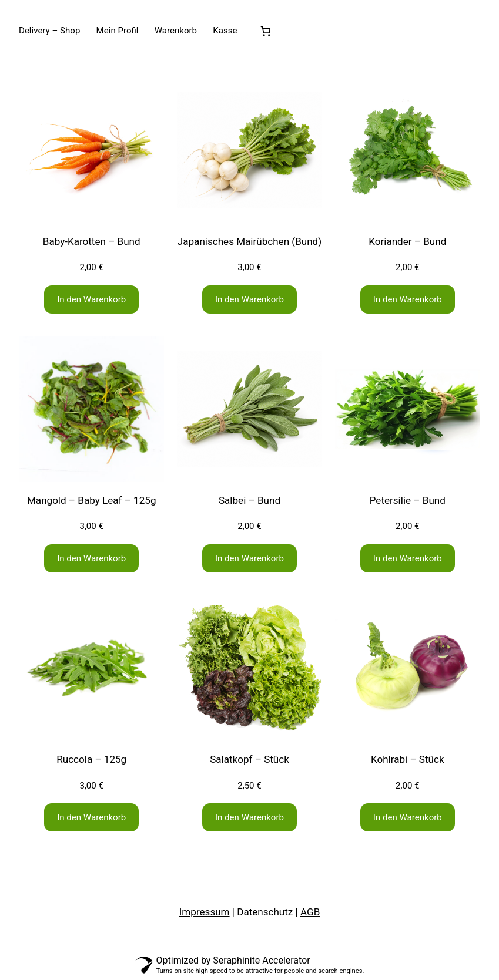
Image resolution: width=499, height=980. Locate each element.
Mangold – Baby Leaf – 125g (92, 500)
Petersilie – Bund (408, 500)
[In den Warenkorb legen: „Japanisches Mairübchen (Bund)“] (249, 299)
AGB (310, 912)
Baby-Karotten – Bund (92, 241)
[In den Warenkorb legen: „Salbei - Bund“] (249, 558)
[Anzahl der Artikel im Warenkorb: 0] (266, 31)
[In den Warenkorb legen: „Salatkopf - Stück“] (249, 817)
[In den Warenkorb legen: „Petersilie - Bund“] (408, 558)
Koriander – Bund (407, 241)
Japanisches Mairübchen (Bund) (249, 241)
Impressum (205, 912)
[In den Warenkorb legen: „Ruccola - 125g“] (91, 817)
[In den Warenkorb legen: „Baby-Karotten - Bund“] (91, 299)
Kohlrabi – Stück (408, 759)
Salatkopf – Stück (249, 759)
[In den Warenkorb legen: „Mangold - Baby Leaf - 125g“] (91, 558)
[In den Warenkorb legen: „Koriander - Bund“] (408, 299)
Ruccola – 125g (91, 759)
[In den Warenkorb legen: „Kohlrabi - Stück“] (408, 817)
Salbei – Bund (249, 500)
